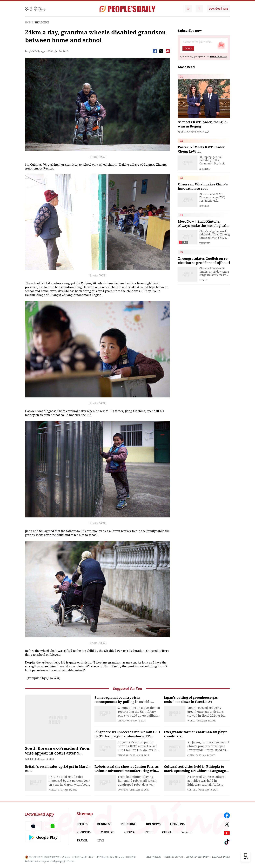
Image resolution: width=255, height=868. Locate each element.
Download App (218, 9)
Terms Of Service (218, 56)
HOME (29, 23)
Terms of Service (174, 857)
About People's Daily (198, 857)
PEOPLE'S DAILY (221, 857)
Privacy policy (153, 857)
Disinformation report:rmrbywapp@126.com (50, 861)
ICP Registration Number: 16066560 (117, 857)
